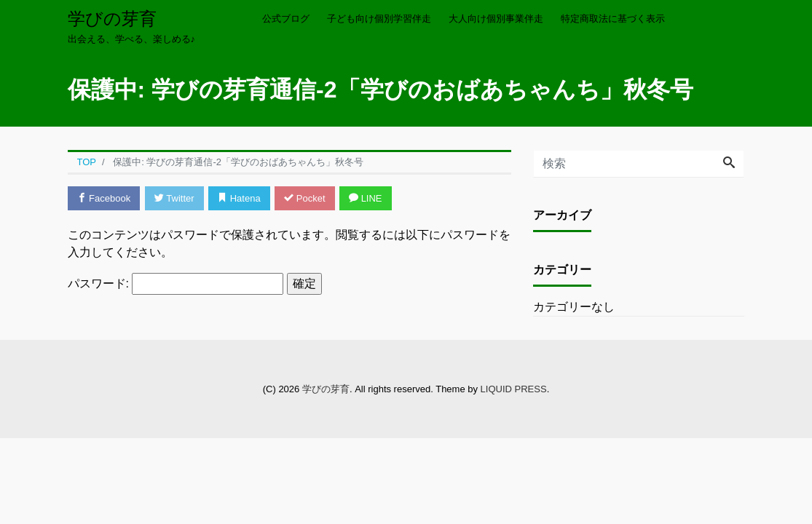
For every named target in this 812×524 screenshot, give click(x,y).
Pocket (304, 198)
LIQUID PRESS (514, 389)
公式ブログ (286, 19)
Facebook (104, 198)
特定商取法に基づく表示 (613, 19)
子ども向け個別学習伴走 (379, 19)
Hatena (239, 198)
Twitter (174, 198)
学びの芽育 (112, 19)
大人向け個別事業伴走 (496, 19)
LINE (366, 198)
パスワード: (176, 284)
